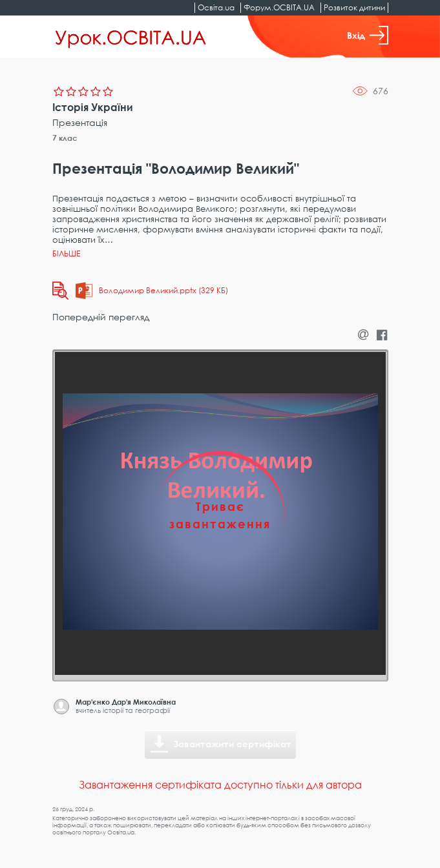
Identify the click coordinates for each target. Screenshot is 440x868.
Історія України (93, 107)
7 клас (65, 138)
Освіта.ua (216, 7)
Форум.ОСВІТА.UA (279, 7)
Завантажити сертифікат (233, 744)
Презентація (80, 122)
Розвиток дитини (354, 7)
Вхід (368, 35)
